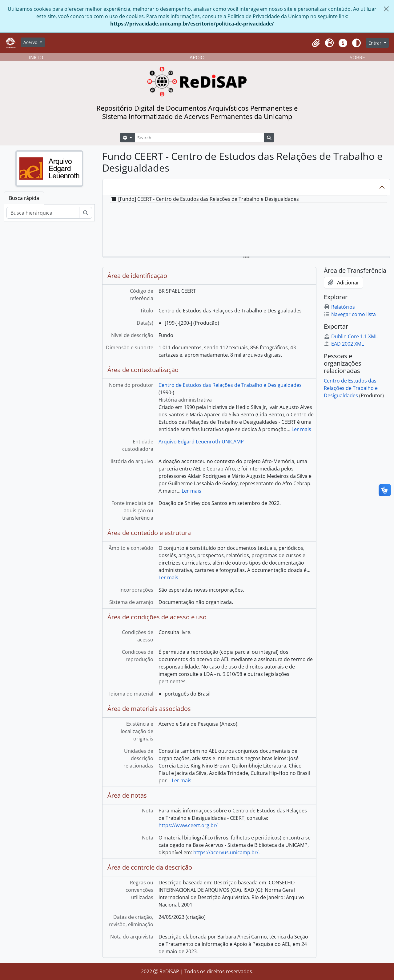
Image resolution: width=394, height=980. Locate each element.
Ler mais (301, 429)
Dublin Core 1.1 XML (351, 336)
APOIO (197, 58)
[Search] (199, 138)
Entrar (376, 43)
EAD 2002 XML (344, 344)
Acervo (31, 42)
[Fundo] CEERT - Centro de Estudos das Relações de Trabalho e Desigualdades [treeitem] (205, 199)
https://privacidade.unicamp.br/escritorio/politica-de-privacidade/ (192, 24)
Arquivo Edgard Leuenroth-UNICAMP (201, 442)
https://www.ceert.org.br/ (188, 825)
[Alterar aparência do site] (356, 43)
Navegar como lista (350, 314)
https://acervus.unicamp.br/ (226, 852)
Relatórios (339, 307)
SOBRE (357, 58)
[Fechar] (386, 9)
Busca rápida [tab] (24, 198)
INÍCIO (36, 58)
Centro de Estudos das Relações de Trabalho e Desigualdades (230, 385)
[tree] (246, 226)
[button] (316, 43)
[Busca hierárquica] (43, 213)
